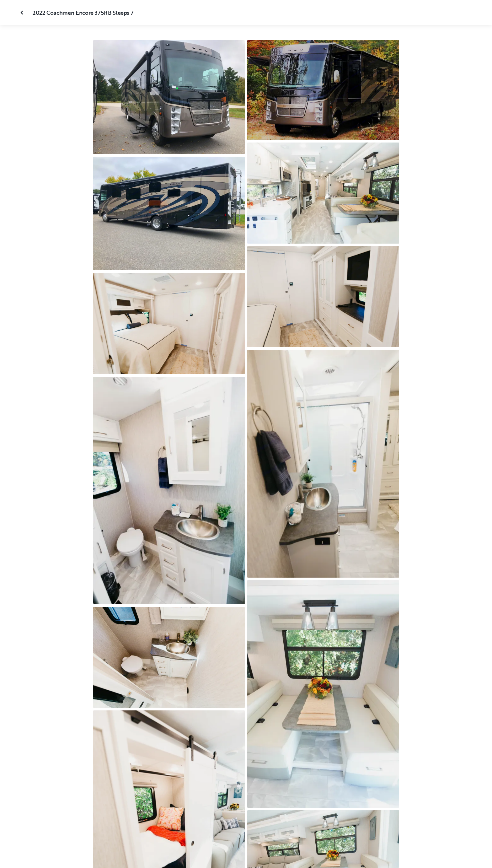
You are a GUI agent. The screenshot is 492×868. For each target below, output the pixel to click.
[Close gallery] (23, 13)
